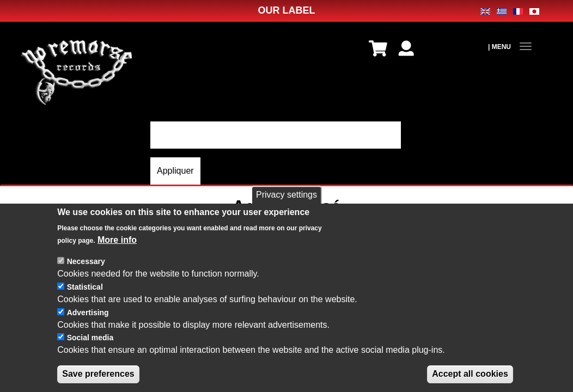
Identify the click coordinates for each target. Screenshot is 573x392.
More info (117, 240)
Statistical (85, 287)
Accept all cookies (470, 374)
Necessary (86, 261)
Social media (90, 338)
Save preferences (98, 374)
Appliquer (175, 171)
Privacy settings (286, 195)
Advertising (88, 313)
